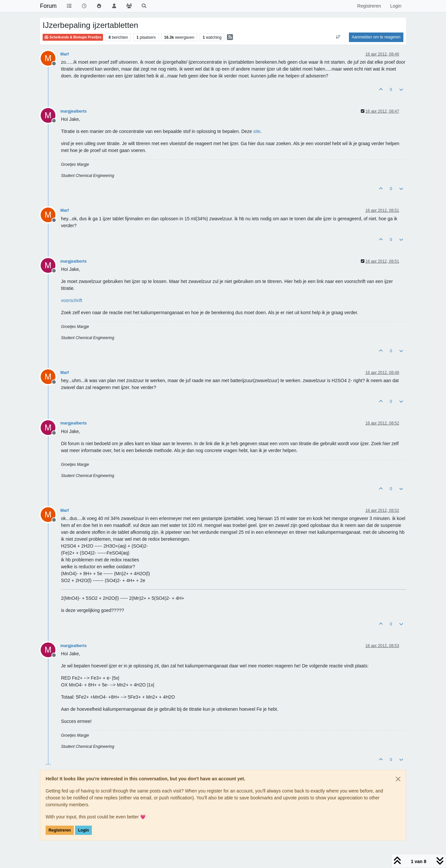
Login (83, 830)
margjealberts (73, 111)
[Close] (398, 779)
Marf (65, 54)
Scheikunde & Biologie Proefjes (73, 37)
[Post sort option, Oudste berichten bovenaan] (338, 37)
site (257, 131)
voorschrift (72, 300)
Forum (48, 6)
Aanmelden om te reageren (376, 37)
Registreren (60, 830)
